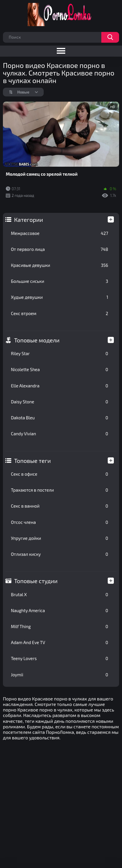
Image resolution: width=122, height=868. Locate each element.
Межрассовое (60, 233)
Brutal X (60, 594)
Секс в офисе (60, 474)
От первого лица (60, 249)
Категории (29, 220)
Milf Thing (60, 626)
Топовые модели (37, 340)
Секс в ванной (60, 506)
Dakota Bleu (60, 418)
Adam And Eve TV (60, 642)
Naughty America (60, 610)
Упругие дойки (60, 538)
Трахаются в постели (60, 490)
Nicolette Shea (60, 369)
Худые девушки (60, 297)
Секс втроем (60, 313)
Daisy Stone (60, 402)
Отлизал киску (60, 554)
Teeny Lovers (60, 658)
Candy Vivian (60, 434)
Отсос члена (60, 522)
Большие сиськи (60, 281)
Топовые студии (36, 581)
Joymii (60, 675)
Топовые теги (33, 461)
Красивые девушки (60, 265)
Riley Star (60, 353)
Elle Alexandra (60, 386)
